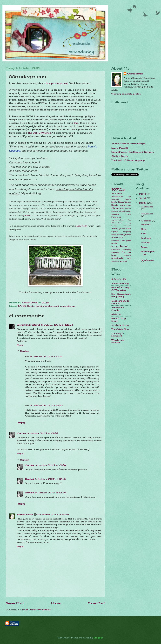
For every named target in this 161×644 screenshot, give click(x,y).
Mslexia (116, 314)
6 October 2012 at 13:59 (53, 514)
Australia (115, 199)
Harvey (128, 223)
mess (114, 234)
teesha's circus (120, 325)
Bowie (28, 216)
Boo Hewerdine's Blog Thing (121, 295)
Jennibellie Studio (118, 309)
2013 (143, 198)
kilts (129, 229)
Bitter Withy (125, 202)
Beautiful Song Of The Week (120, 289)
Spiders (146, 225)
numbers (115, 240)
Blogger (98, 638)
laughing (127, 232)
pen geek (126, 240)
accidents (117, 193)
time (129, 258)
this (76, 123)
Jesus (115, 228)
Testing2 (146, 238)
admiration (117, 196)
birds (114, 202)
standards (117, 258)
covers (115, 211)
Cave (129, 205)
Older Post (96, 603)
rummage (115, 249)
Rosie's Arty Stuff (119, 319)
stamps (128, 255)
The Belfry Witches (39, 133)
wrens (123, 261)
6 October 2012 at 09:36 (46, 405)
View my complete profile (126, 94)
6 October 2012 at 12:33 (42, 433)
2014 (143, 194)
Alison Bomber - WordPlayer (128, 144)
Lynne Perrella (120, 148)
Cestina (21, 433)
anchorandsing (120, 283)
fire (129, 220)
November (147, 214)
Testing (145, 242)
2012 (143, 203)
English (128, 211)
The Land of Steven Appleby (128, 160)
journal (122, 229)
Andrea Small (25, 514)
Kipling (114, 232)
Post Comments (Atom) (36, 610)
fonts (39, 306)
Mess (144, 247)
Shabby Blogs (120, 156)
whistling (115, 261)
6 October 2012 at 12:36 (50, 493)
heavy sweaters (121, 226)
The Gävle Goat (121, 329)
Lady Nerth (82, 226)
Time (144, 229)
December (147, 207)
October (147, 221)
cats (123, 205)
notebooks (117, 237)
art (130, 196)
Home (56, 603)
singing (127, 249)
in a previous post (57, 83)
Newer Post (15, 603)
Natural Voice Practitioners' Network (133, 152)
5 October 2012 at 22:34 (57, 325)
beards (128, 199)
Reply (20, 345)
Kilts (144, 234)
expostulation (117, 220)
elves (121, 211)
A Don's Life (119, 279)
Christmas (117, 208)
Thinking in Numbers (118, 334)
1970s (22, 306)
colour (128, 208)
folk (113, 223)
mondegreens (51, 306)
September (148, 260)
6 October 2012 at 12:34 (50, 465)
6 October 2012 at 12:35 (50, 479)
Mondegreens (148, 253)
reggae (114, 243)
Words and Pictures (28, 325)
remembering (68, 306)
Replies (24, 351)
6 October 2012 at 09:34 (46, 357)
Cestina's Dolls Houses (120, 302)
